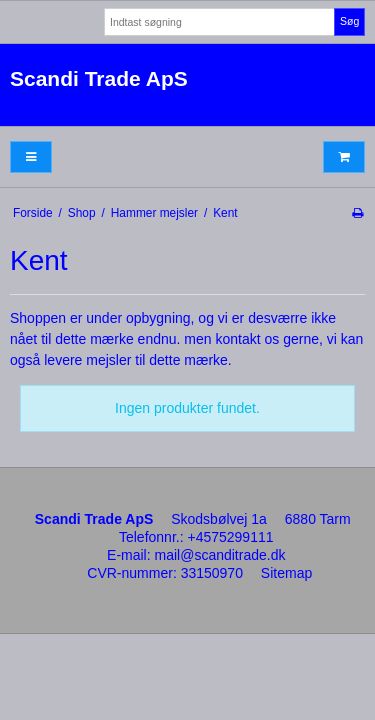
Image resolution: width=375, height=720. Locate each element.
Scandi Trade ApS (99, 78)
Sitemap (286, 573)
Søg (349, 21)
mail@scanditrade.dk (220, 555)
